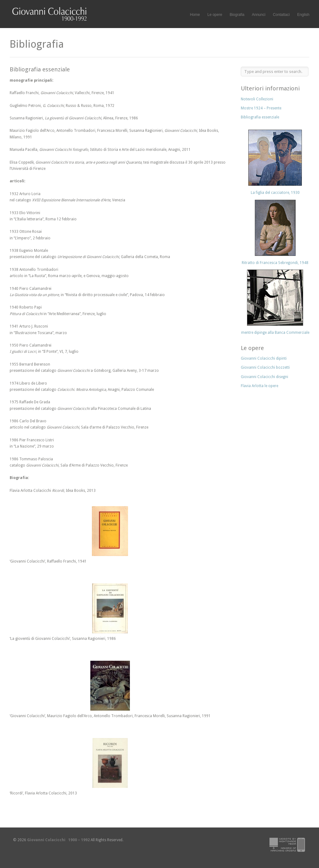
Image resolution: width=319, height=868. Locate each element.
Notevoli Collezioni (257, 99)
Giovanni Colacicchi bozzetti (265, 367)
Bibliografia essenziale (260, 117)
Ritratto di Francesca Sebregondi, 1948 (275, 263)
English (303, 15)
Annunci (259, 15)
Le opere (215, 15)
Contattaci (281, 15)
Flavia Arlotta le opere (259, 386)
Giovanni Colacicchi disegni (264, 377)
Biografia (237, 15)
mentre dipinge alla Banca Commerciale (275, 333)
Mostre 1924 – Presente (261, 108)
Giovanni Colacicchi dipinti (264, 358)
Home (195, 15)
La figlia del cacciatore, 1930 (275, 193)
